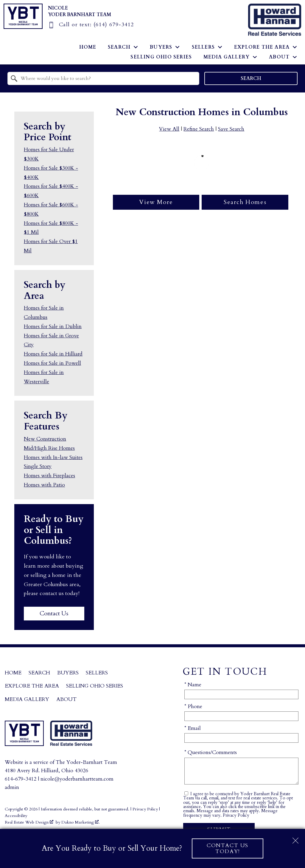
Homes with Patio (44, 485)
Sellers (97, 673)
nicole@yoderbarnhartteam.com (77, 779)
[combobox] (103, 78)
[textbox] (107, 78)
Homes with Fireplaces (49, 476)
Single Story (38, 466)
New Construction (45, 439)
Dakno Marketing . (81, 822)
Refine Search (199, 129)
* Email (193, 728)
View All (169, 129)
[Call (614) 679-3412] (91, 25)
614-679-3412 (21, 779)
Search (251, 78)
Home (88, 47)
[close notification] (295, 838)
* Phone (193, 706)
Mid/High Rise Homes (49, 448)
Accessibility (16, 816)
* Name (193, 685)
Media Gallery (27, 699)
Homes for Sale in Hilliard (53, 354)
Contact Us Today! (228, 848)
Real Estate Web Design (29, 822)
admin (12, 787)
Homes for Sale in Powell (52, 363)
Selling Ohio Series (161, 57)
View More (156, 202)
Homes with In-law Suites (53, 457)
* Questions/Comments (211, 752)
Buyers (68, 673)
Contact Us (54, 613)
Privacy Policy (236, 815)
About (66, 699)
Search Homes (245, 202)
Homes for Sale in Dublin (53, 326)
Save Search (231, 129)
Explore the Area (32, 686)
